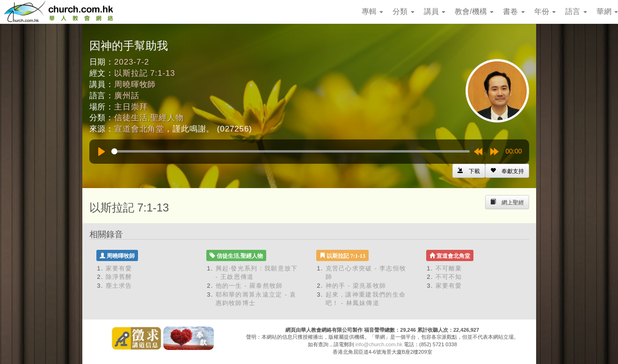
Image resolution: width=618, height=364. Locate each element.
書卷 (514, 11)
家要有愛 (119, 268)
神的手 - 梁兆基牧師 (356, 286)
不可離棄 (449, 268)
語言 (576, 11)
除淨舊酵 (119, 277)
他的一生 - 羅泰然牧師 (249, 286)
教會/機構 (474, 11)
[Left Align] (507, 171)
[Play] (102, 152)
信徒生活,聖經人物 (149, 118)
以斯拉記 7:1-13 (145, 73)
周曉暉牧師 (135, 84)
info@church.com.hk (379, 344)
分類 (403, 11)
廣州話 (127, 96)
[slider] (291, 151)
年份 (545, 11)
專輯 (372, 11)
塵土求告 (119, 286)
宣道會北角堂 (139, 129)
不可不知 (449, 277)
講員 (435, 11)
